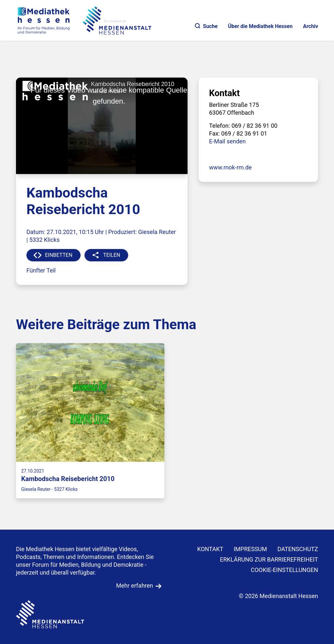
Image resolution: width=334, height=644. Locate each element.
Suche (206, 26)
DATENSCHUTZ (298, 549)
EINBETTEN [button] (59, 255)
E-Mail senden (227, 141)
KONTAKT (210, 549)
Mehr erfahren (135, 585)
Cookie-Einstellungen (284, 570)
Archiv (311, 26)
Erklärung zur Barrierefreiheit (269, 559)
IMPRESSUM (250, 549)
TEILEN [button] (112, 255)
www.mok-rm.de (230, 167)
